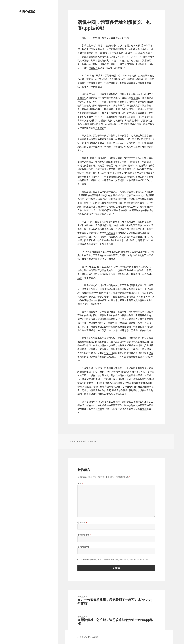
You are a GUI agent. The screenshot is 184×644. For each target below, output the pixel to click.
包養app (95, 240)
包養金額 (135, 289)
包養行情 (109, 353)
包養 (98, 49)
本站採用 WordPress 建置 (87, 637)
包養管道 (100, 128)
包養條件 (93, 68)
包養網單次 (119, 120)
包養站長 (136, 45)
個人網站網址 (83, 547)
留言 (80, 483)
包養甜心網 (103, 162)
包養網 (114, 49)
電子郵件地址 (84, 535)
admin (93, 441)
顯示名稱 (82, 522)
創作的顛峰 (27, 12)
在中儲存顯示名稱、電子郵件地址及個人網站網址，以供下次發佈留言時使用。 (116, 560)
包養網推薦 (143, 222)
